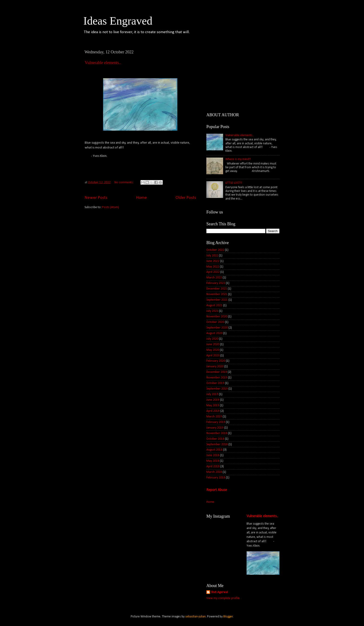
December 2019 (217, 372)
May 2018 (213, 461)
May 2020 (213, 350)
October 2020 (215, 322)
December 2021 (217, 289)
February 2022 (216, 283)
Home (141, 198)
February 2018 (216, 478)
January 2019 (215, 428)
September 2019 (217, 389)
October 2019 (215, 383)
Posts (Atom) (111, 207)
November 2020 (217, 317)
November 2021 (217, 294)
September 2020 (217, 328)
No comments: (124, 182)
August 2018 (214, 450)
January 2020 (215, 366)
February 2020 (216, 361)
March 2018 (214, 472)
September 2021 (217, 300)
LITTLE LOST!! (234, 183)
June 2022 (213, 261)
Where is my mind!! (238, 159)
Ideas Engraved (118, 21)
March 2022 (214, 278)
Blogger (228, 617)
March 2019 (214, 417)
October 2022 (215, 250)
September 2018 (217, 444)
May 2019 (213, 405)
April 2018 (213, 466)
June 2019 (213, 400)
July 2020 (212, 339)
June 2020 (213, 344)
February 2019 (216, 422)
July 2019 (212, 394)
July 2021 (212, 311)
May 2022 (213, 267)
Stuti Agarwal (219, 592)
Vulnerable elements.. (103, 63)
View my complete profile (223, 598)
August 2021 (214, 305)
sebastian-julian (195, 617)
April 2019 (213, 411)
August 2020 (214, 333)
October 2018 (215, 439)
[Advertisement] (140, 249)
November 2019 (217, 378)
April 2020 (213, 356)
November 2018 (217, 433)
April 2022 (213, 272)
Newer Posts (96, 198)
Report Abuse (217, 490)
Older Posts (186, 198)
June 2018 (213, 455)
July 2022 (212, 256)
